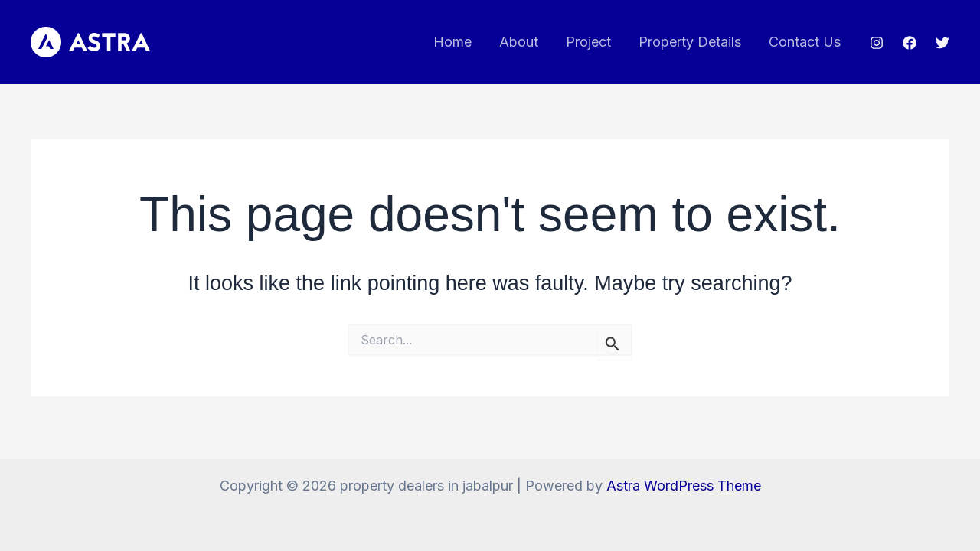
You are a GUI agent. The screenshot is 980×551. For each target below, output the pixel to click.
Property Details (690, 42)
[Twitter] (942, 43)
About (519, 42)
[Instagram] (877, 43)
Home (452, 42)
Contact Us (805, 42)
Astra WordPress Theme (684, 486)
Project (588, 42)
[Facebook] (910, 43)
